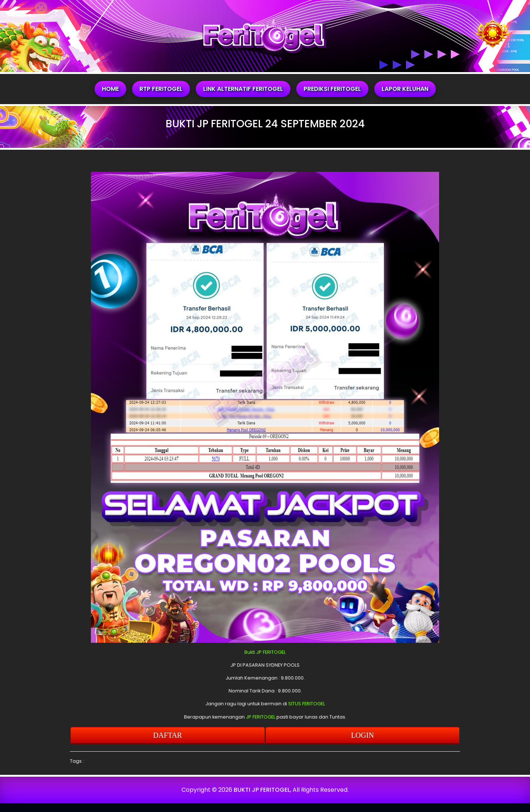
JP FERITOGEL (261, 717)
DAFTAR (167, 735)
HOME (110, 89)
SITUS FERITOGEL (307, 704)
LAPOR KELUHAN (405, 89)
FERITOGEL (274, 652)
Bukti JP (253, 652)
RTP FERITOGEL (161, 89)
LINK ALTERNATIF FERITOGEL (243, 89)
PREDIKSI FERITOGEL (332, 89)
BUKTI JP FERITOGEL (262, 790)
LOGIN (363, 735)
